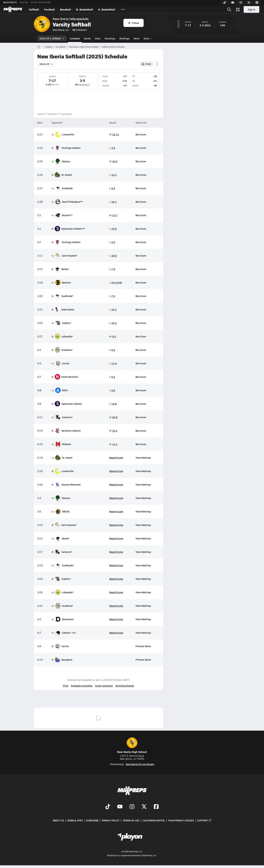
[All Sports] (123, 9)
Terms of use (131, 820)
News (137, 38)
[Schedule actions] (157, 64)
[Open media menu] (238, 9)
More (147, 38)
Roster (87, 38)
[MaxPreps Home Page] (39, 47)
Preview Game (143, 646)
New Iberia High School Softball (84, 47)
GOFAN (24, 2)
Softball (34, 9)
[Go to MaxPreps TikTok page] (108, 807)
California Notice (154, 820)
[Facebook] (257, 3)
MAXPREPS (10, 2)
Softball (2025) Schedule (113, 47)
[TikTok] (225, 3)
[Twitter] (249, 3)
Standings (110, 38)
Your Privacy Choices (181, 820)
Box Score (141, 134)
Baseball (65, 9)
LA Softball (61, 47)
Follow (134, 23)
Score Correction (104, 686)
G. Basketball (107, 9)
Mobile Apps (75, 820)
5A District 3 (84, 85)
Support (204, 820)
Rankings (124, 38)
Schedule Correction (82, 686)
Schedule (75, 38)
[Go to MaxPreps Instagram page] (132, 807)
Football (49, 9)
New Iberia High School (132, 746)
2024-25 (46, 64)
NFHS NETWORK (41, 2)
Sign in (251, 9)
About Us (58, 820)
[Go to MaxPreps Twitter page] (144, 807)
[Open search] (229, 9)
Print (66, 686)
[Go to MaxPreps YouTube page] (120, 807)
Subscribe (92, 820)
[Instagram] (241, 3)
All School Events (125, 686)
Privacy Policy (111, 820)
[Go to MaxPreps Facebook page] (156, 807)
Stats (98, 38)
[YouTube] (233, 3)
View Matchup (143, 458)
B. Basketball (85, 9)
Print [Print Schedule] (146, 64)
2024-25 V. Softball (52, 38)
